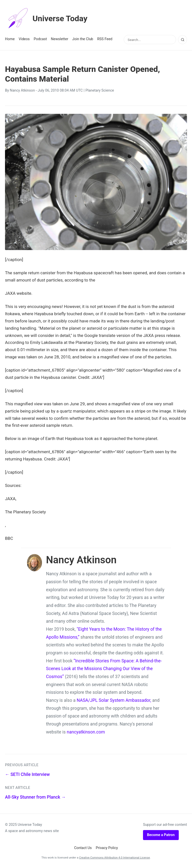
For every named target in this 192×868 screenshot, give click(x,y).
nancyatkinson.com (86, 732)
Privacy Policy (107, 848)
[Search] (182, 40)
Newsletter (60, 39)
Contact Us (83, 848)
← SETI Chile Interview (27, 774)
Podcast (40, 39)
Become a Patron (161, 835)
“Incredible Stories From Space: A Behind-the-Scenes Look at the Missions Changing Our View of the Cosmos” (104, 669)
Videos (24, 39)
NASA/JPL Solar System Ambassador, (114, 700)
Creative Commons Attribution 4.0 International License (114, 858)
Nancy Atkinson (22, 90)
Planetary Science (100, 90)
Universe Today (46, 18)
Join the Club (83, 39)
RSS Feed (105, 39)
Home (10, 39)
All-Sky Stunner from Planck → (35, 797)
